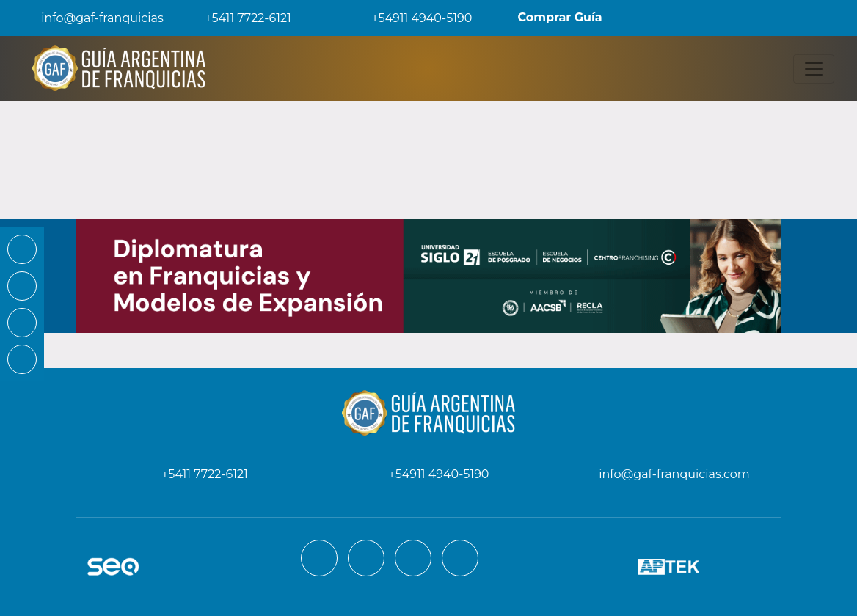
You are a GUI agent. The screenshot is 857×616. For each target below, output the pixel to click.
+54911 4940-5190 (411, 18)
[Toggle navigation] (814, 69)
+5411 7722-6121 (238, 18)
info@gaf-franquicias (91, 18)
